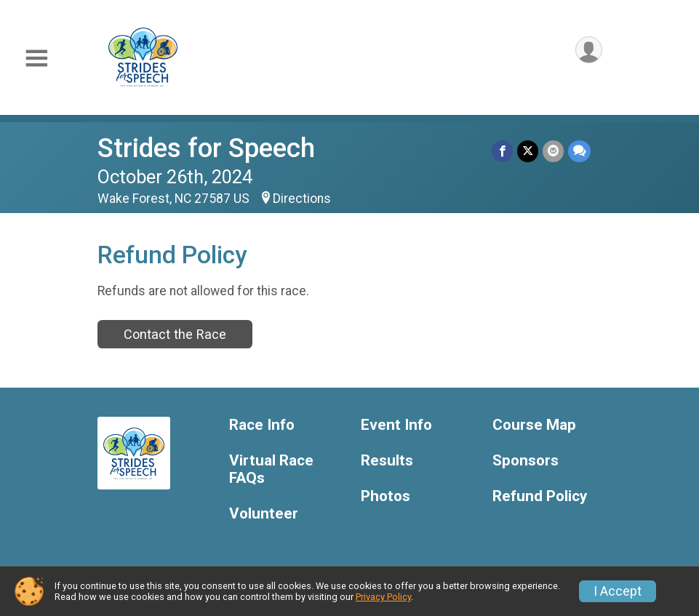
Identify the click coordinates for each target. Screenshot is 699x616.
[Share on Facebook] (502, 151)
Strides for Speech (206, 148)
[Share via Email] (553, 151)
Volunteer (264, 514)
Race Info (262, 425)
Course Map (534, 425)
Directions (302, 199)
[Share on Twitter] (528, 151)
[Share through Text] (579, 151)
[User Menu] (589, 50)
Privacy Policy (383, 597)
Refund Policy (540, 496)
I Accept (618, 591)
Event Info (396, 425)
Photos (386, 496)
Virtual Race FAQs (271, 469)
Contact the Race (175, 334)
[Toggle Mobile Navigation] (36, 59)
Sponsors (526, 461)
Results (387, 461)
